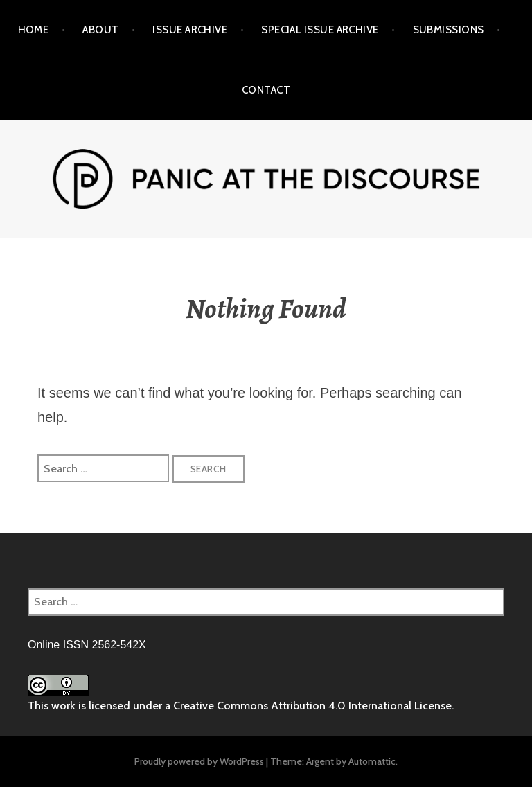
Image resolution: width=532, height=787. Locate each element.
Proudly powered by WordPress (199, 761)
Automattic (372, 761)
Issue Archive (190, 30)
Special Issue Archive (320, 30)
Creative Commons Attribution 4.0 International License (312, 706)
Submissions (449, 30)
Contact (266, 90)
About (100, 30)
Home (34, 30)
